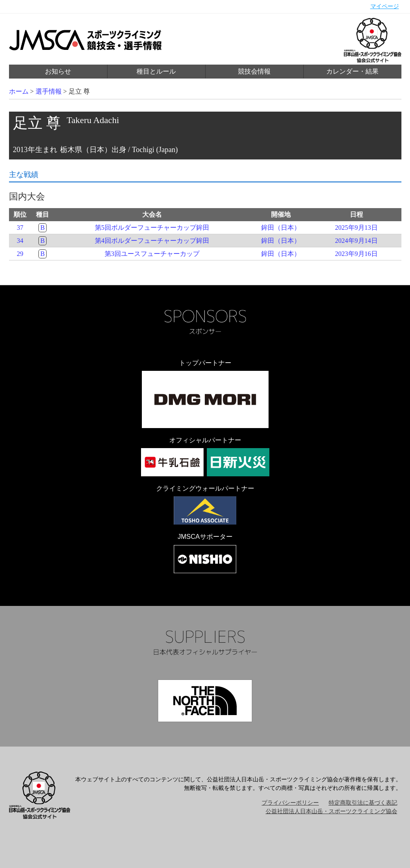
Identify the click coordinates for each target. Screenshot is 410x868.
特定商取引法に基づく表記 (363, 803)
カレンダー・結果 (352, 71)
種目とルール (156, 71)
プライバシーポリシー (290, 803)
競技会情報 (254, 71)
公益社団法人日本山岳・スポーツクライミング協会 (332, 811)
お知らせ (58, 71)
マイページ (385, 6)
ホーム (19, 91)
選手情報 (49, 91)
